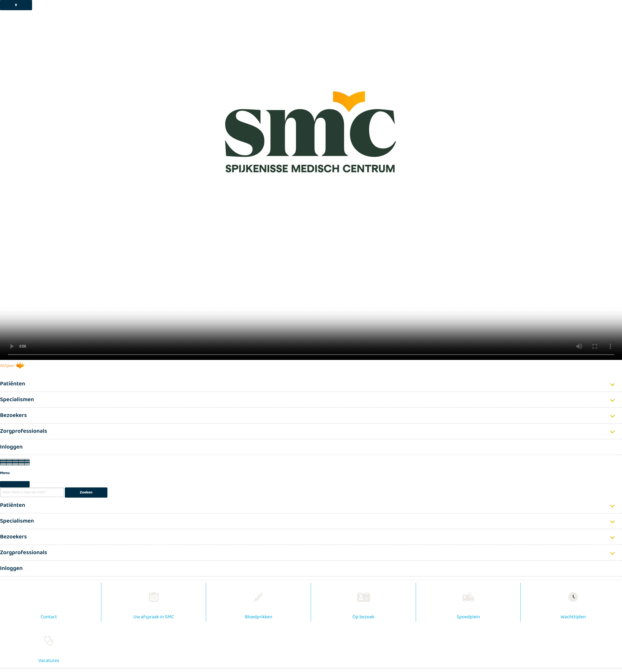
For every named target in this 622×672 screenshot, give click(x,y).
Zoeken (86, 492)
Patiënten (13, 384)
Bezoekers (13, 415)
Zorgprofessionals (24, 431)
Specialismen (17, 400)
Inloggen (11, 447)
